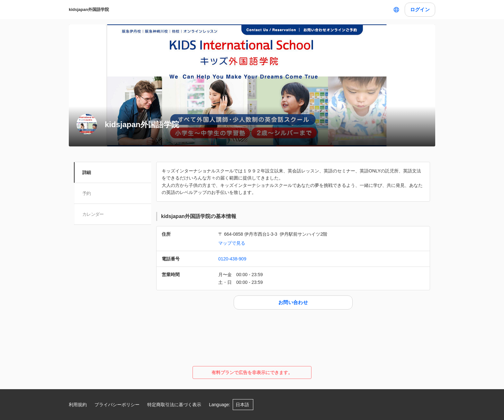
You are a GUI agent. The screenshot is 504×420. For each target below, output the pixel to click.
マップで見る (232, 243)
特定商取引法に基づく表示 (174, 405)
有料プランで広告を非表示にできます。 (252, 372)
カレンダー (94, 214)
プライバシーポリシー (117, 405)
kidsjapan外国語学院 (89, 9)
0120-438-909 (232, 259)
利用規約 (78, 405)
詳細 (87, 172)
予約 (87, 193)
